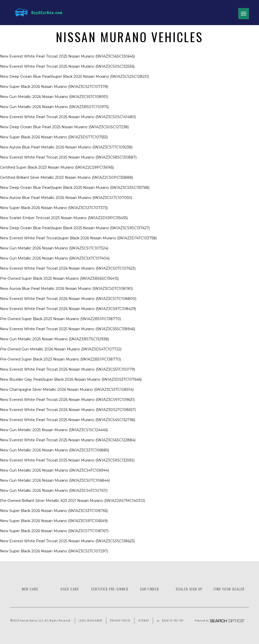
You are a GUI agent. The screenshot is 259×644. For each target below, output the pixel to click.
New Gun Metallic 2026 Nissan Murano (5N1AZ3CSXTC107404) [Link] (55, 258)
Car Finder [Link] (149, 589)
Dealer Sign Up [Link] (189, 589)
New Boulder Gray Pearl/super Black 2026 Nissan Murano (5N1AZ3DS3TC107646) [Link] (71, 379)
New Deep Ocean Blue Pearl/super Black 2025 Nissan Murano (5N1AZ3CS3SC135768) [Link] (75, 188)
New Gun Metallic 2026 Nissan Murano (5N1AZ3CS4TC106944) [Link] (55, 470)
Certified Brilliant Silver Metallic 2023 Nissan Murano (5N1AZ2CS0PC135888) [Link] (67, 177)
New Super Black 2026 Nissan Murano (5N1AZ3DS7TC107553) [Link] (54, 137)
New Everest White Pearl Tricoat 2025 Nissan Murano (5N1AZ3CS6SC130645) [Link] (67, 56)
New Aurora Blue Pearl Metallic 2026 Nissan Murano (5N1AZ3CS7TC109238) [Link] (66, 147)
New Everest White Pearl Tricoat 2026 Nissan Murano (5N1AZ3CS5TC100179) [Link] (68, 369)
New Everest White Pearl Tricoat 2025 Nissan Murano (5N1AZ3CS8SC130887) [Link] (68, 157)
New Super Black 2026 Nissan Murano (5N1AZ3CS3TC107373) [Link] (54, 208)
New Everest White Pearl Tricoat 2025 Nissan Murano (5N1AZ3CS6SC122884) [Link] (68, 440)
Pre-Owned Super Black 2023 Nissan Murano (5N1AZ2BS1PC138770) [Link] (60, 319)
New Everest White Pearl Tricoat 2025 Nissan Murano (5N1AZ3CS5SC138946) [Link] (68, 329)
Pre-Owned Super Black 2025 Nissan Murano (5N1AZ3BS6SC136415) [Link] (59, 278)
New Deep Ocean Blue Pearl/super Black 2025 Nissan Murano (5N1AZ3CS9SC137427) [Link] (75, 228)
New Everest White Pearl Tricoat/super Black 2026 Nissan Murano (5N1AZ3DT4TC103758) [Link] (78, 238)
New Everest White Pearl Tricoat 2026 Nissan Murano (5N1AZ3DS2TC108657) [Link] (68, 410)
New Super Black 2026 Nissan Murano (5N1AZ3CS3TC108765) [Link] (54, 511)
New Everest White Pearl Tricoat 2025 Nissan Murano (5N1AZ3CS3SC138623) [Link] (67, 541)
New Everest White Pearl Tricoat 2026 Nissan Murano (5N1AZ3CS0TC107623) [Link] (68, 268)
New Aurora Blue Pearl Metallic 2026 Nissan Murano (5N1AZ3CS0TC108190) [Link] (66, 289)
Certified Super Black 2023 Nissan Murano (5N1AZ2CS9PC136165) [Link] (57, 167)
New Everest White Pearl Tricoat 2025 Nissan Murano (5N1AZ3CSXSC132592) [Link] (67, 460)
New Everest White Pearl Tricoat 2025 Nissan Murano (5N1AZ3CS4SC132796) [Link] (68, 420)
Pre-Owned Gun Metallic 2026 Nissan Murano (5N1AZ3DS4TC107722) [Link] (61, 349)
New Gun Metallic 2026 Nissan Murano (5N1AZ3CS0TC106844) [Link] (55, 480)
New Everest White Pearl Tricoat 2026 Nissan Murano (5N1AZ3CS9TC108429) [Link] (68, 309)
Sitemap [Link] (144, 621)
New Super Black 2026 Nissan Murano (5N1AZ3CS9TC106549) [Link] (54, 521)
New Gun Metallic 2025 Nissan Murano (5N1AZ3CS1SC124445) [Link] (54, 430)
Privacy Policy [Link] (120, 621)
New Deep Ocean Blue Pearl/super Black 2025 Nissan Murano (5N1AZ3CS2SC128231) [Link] (74, 76)
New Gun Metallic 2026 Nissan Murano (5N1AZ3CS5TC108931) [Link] (54, 97)
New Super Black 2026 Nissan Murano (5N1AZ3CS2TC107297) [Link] (54, 551)
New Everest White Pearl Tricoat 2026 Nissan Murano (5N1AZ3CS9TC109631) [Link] (67, 400)
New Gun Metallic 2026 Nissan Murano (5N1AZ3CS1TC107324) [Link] (54, 248)
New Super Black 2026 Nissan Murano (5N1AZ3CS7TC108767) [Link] (54, 531)
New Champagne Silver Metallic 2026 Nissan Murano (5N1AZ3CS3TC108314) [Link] (67, 390)
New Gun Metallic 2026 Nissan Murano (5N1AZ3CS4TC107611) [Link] (54, 491)
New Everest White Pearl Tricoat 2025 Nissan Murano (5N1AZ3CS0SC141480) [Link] (68, 117)
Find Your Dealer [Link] (229, 589)
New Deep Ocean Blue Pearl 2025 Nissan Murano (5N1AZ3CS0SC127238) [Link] (64, 127)
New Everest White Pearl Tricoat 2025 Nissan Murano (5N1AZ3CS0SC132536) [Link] (67, 66)
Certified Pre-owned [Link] (110, 589)
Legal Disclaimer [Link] (90, 621)
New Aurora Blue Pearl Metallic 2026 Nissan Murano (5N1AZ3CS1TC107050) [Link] (66, 198)
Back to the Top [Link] (173, 621)
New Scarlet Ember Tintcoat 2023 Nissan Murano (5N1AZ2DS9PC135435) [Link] (64, 218)
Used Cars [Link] (70, 589)
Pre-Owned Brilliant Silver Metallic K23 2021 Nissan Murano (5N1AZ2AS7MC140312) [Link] (72, 501)
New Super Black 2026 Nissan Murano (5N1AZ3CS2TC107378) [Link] (54, 87)
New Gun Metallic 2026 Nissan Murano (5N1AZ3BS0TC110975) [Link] (54, 107)
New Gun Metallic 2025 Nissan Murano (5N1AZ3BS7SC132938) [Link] (55, 339)
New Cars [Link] (30, 589)
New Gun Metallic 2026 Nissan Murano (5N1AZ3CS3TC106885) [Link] (55, 450)
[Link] (35, 12)
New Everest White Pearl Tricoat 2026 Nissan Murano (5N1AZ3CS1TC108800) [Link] (68, 299)
